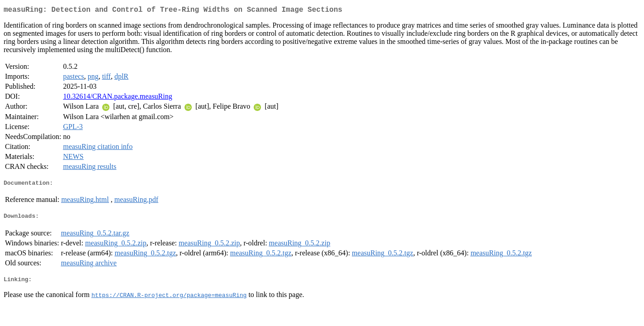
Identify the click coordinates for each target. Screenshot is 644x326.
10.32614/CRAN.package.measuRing (117, 98)
